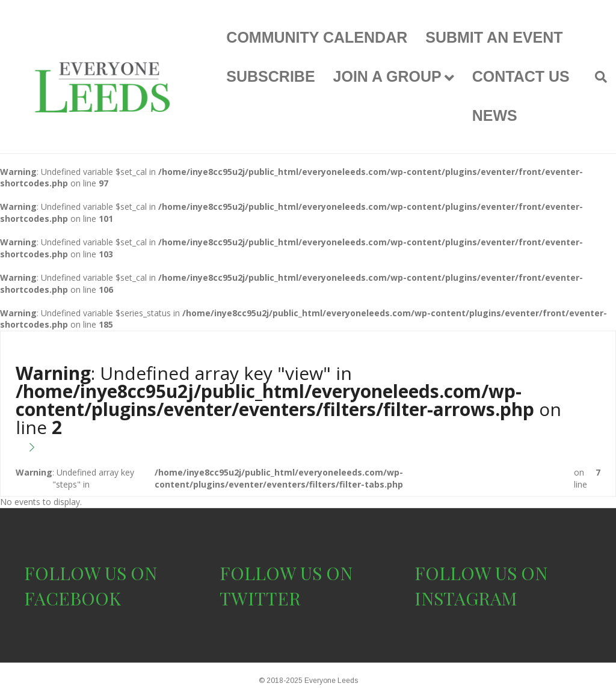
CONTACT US (521, 76)
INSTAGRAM (466, 598)
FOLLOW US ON (91, 573)
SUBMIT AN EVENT (494, 37)
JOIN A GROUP (387, 76)
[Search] (596, 77)
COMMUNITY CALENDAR (317, 37)
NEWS (495, 115)
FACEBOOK (72, 598)
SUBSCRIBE (270, 76)
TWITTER (260, 598)
